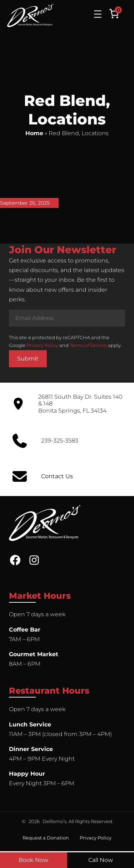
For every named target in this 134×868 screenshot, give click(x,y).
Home (34, 133)
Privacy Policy (42, 345)
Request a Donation (46, 838)
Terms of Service (88, 345)
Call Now (101, 860)
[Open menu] (98, 14)
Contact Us (57, 476)
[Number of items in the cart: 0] (114, 14)
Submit (28, 359)
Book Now (33, 860)
